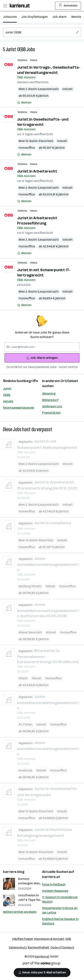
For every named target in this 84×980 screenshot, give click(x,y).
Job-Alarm (59, 17)
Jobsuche (10, 17)
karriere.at (51, 877)
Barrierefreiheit (39, 947)
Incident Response (55, 891)
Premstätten (51, 413)
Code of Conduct (62, 947)
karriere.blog (14, 872)
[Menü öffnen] (5, 6)
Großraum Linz (52, 406)
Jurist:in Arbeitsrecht (37, 171)
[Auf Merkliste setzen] (24, 103)
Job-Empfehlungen (34, 17)
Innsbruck (25, 770)
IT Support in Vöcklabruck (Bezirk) (60, 899)
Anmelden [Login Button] (68, 6)
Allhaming (49, 394)
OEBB (7, 395)
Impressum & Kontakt (49, 939)
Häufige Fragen (23, 939)
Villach (23, 678)
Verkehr (8, 401)
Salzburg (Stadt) (30, 586)
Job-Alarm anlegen (42, 358)
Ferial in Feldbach (54, 884)
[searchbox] (42, 32)
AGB (68, 939)
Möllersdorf (50, 400)
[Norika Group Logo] (42, 964)
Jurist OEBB (16, 49)
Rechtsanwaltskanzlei (19, 408)
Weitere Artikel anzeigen (20, 912)
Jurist (7, 389)
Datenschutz (18, 947)
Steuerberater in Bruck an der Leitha (60, 910)
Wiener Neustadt (30, 632)
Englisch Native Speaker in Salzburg (60, 921)
